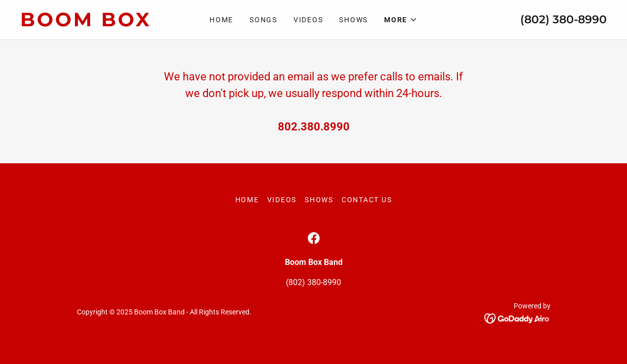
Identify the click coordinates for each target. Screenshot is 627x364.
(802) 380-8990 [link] (563, 19)
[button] (401, 20)
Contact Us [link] (367, 200)
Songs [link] (263, 20)
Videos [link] (308, 20)
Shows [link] (353, 20)
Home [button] (247, 200)
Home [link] (221, 20)
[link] (94, 24)
